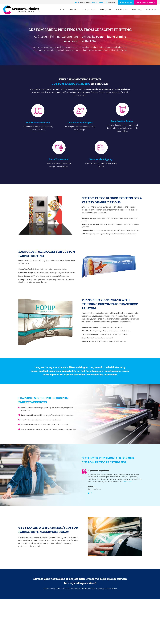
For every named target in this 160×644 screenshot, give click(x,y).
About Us (73, 10)
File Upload (111, 2)
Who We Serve (122, 10)
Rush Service (106, 10)
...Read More (127, 482)
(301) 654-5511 (63, 589)
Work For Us (137, 10)
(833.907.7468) (97, 2)
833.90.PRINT (84, 2)
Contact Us (151, 10)
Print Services (89, 10)
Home (62, 10)
